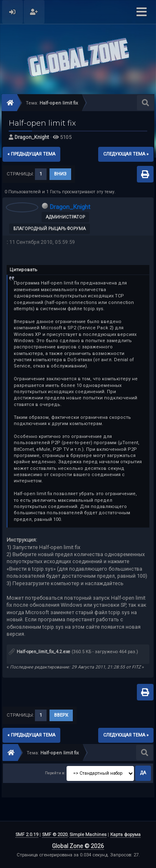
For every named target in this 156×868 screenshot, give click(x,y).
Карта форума (125, 835)
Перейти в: (55, 773)
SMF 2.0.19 (27, 835)
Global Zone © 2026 (78, 846)
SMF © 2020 (55, 835)
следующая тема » (126, 154)
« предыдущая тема (31, 154)
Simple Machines (88, 835)
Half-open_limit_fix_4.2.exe (40, 652)
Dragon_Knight (32, 137)
